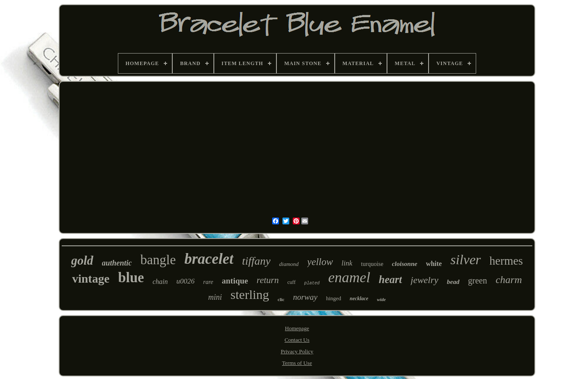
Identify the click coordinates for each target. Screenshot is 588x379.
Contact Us (297, 340)
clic (281, 299)
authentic (117, 263)
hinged (334, 298)
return (268, 280)
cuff (292, 282)
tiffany (256, 261)
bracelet (209, 259)
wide (381, 299)
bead (453, 282)
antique (235, 281)
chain (160, 282)
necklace (359, 298)
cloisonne (404, 264)
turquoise (372, 264)
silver (466, 260)
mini (215, 297)
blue (131, 278)
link (347, 263)
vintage (91, 279)
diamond (289, 264)
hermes (506, 261)
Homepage (297, 328)
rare (208, 282)
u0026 (185, 281)
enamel (349, 277)
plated (312, 283)
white (434, 264)
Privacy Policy (297, 351)
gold (82, 260)
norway (305, 297)
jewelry (424, 280)
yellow (320, 262)
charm (508, 280)
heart (390, 279)
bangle (158, 260)
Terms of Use (297, 363)
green (477, 281)
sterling (250, 294)
